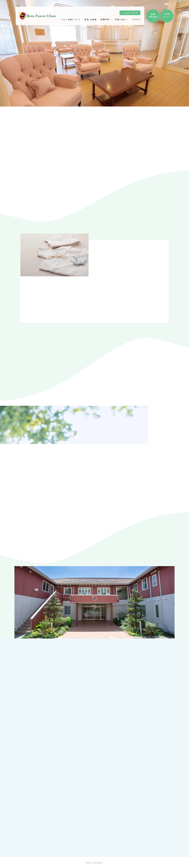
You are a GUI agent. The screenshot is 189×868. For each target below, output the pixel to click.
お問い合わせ (131, 13)
